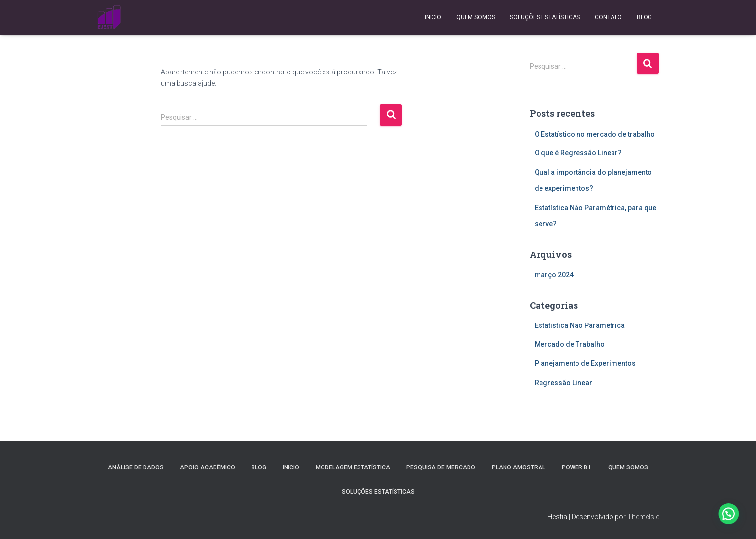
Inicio (433, 17)
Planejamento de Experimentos (585, 363)
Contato (608, 17)
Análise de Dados (136, 467)
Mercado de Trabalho (570, 344)
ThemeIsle (643, 517)
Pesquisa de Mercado (441, 467)
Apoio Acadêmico (208, 467)
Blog (644, 17)
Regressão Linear (563, 383)
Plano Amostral (519, 467)
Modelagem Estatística (353, 467)
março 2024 (554, 275)
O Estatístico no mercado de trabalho (595, 134)
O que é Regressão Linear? (578, 153)
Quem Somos (476, 17)
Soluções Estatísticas (545, 17)
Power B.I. (577, 467)
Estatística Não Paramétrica (580, 325)
